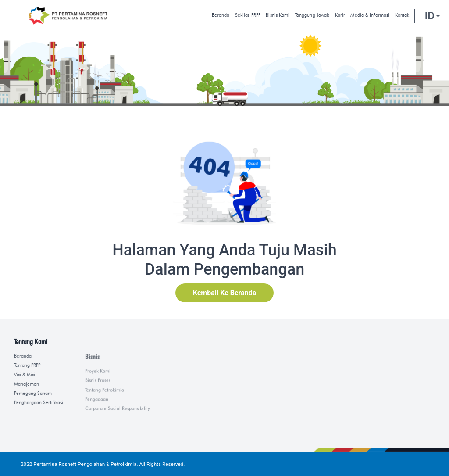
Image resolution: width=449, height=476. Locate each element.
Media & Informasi (370, 15)
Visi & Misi (25, 415)
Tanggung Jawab (312, 15)
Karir (340, 15)
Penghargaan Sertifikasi (39, 443)
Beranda (221, 15)
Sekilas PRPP (248, 15)
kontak (402, 15)
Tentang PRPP (27, 406)
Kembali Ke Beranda (225, 293)
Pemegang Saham (33, 434)
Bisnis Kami (278, 15)
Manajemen (27, 424)
